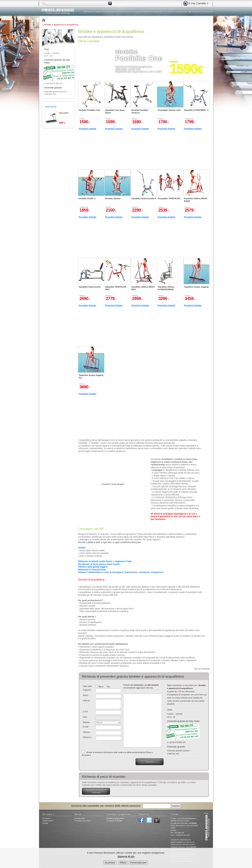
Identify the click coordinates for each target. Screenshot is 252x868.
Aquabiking (108, 12)
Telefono (87, 732)
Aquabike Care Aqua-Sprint (115, 111)
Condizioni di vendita (114, 821)
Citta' (85, 717)
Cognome (87, 690)
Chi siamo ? (47, 818)
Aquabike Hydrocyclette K (144, 198)
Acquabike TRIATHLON (169, 198)
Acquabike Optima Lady (169, 110)
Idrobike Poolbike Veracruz (140, 111)
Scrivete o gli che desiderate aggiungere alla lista (141, 686)
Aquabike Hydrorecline (90, 287)
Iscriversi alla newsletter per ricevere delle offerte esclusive (106, 806)
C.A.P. (85, 712)
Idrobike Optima (113, 198)
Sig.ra (101, 687)
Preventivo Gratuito (87, 129)
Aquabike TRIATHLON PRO (116, 288)
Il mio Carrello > (199, 3)
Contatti (45, 823)
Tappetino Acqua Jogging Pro (91, 376)
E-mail (86, 727)
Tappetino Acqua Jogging (196, 287)
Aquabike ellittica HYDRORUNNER (166, 288)
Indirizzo (86, 701)
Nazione (86, 722)
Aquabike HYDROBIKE (196, 110)
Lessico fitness (48, 821)
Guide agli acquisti (191, 12)
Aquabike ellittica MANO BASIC (196, 200)
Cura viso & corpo (171, 12)
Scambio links (79, 818)
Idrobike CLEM (87, 198)
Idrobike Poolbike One (89, 110)
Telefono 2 (87, 737)
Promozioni (207, 12)
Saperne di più (126, 856)
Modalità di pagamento (115, 818)
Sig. (109, 687)
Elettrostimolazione (152, 12)
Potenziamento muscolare (128, 12)
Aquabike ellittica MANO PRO (143, 288)
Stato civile (87, 686)
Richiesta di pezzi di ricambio (96, 791)
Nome (86, 695)
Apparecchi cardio (92, 12)
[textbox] (108, 712)
